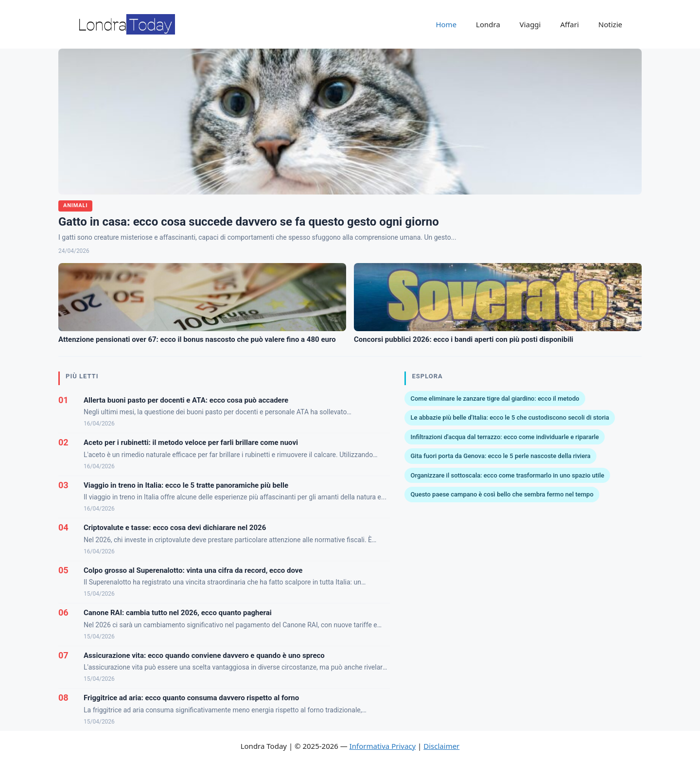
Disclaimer (441, 746)
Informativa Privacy (383, 746)
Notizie (610, 24)
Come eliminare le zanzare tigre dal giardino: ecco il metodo (495, 398)
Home (446, 24)
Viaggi (530, 24)
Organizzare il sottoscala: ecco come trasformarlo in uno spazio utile (507, 475)
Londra (488, 24)
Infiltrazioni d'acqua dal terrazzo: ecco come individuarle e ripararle (505, 437)
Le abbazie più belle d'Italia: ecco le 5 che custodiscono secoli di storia (510, 417)
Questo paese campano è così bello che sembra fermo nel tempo (502, 494)
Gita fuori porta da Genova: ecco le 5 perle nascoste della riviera (500, 456)
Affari (569, 24)
